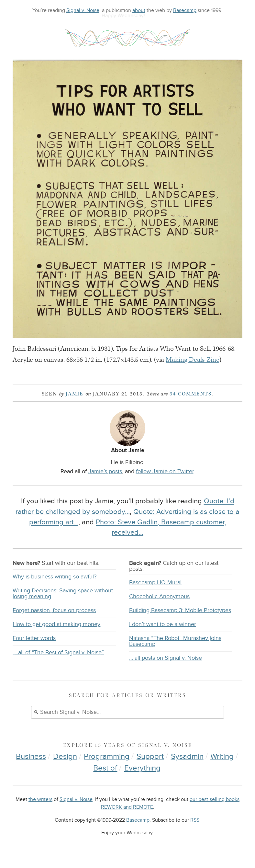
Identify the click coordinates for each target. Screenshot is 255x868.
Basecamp (185, 10)
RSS (195, 820)
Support (150, 756)
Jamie (75, 394)
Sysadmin (187, 756)
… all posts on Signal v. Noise (166, 658)
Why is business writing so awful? (55, 577)
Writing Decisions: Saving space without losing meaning (63, 594)
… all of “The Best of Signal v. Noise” (58, 652)
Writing (222, 756)
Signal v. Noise (83, 10)
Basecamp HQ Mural (155, 582)
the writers (40, 799)
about (139, 10)
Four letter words (34, 638)
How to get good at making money (56, 624)
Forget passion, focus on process (54, 610)
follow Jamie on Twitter (165, 471)
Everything (142, 768)
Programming (107, 756)
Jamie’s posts (105, 471)
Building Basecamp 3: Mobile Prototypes (180, 610)
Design (65, 756)
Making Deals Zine (192, 360)
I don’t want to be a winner (163, 624)
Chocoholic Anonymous (159, 596)
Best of (105, 768)
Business (31, 756)
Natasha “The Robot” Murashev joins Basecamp (175, 641)
